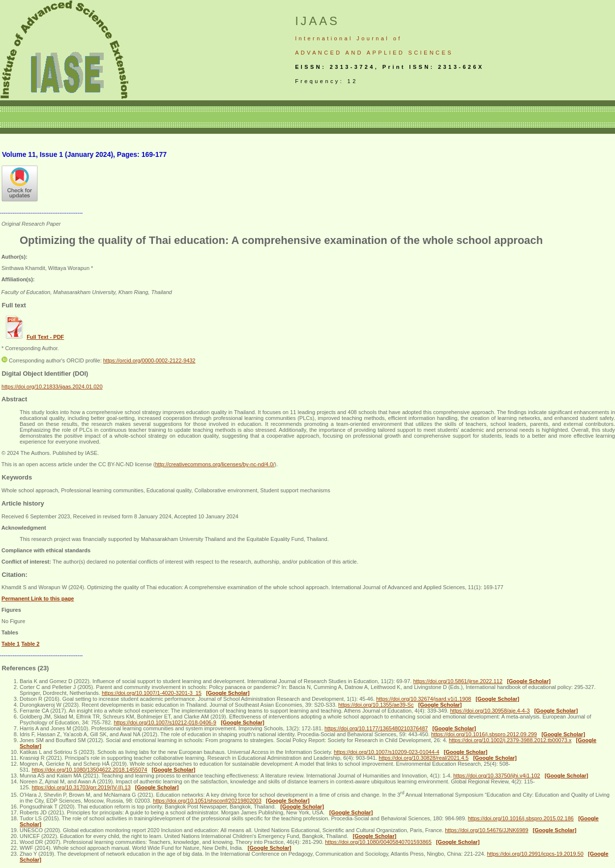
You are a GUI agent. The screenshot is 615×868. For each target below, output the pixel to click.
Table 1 (11, 644)
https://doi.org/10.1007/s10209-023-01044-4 (387, 752)
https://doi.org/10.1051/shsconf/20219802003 (207, 801)
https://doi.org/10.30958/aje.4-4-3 (490, 711)
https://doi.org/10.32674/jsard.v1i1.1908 (424, 699)
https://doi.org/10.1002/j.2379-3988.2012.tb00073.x (510, 740)
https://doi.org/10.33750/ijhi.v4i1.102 (497, 776)
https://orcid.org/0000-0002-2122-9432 (149, 360)
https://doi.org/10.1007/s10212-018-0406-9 (165, 722)
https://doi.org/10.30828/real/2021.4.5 (424, 758)
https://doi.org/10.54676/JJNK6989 (486, 830)
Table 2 (30, 644)
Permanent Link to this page (38, 599)
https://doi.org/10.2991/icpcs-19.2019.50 (535, 854)
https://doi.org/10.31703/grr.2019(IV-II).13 (81, 787)
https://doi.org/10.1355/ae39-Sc (376, 705)
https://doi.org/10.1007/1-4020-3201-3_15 (152, 693)
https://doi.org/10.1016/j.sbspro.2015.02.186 (521, 818)
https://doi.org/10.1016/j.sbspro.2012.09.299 (484, 734)
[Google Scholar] (529, 681)
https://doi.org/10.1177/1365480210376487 (376, 728)
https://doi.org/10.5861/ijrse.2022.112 (458, 681)
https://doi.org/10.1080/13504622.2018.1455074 (89, 770)
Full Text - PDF (45, 337)
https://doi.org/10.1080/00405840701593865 (378, 842)
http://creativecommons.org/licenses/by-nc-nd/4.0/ (215, 464)
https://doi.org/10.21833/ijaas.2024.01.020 (52, 387)
